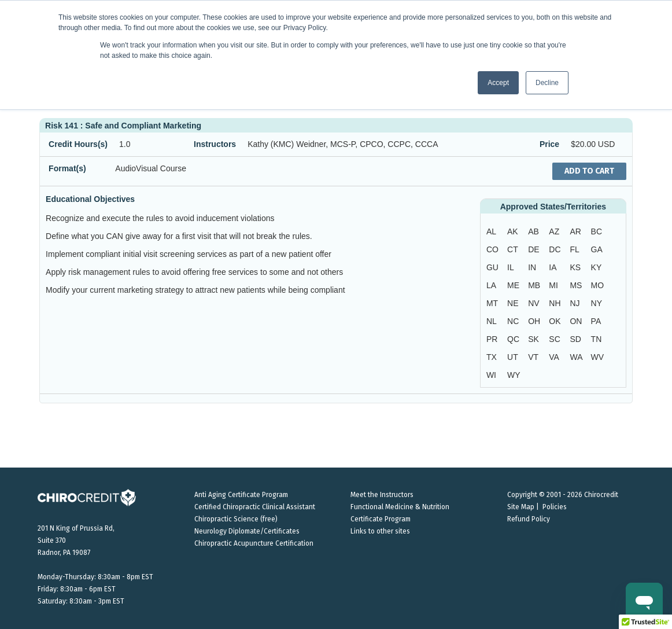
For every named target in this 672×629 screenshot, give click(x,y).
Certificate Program (381, 519)
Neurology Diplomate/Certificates (247, 531)
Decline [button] (547, 83)
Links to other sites (380, 531)
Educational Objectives (90, 199)
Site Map (521, 507)
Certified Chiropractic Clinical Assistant (255, 507)
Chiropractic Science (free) (236, 519)
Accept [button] (498, 83)
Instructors (215, 144)
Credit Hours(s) (78, 144)
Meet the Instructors (382, 495)
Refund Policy (529, 519)
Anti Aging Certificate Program (241, 495)
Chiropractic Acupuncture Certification (254, 543)
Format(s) (67, 168)
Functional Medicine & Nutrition (400, 507)
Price (549, 144)
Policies (555, 507)
